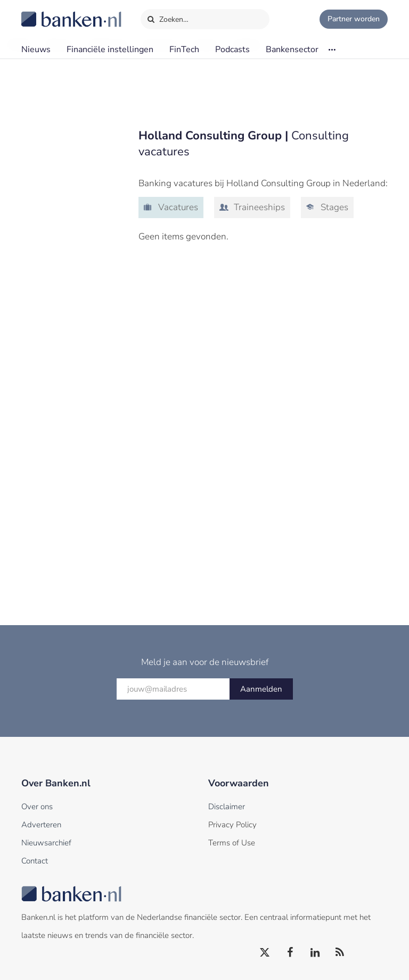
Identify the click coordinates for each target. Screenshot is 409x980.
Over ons (37, 807)
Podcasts (232, 49)
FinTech (184, 49)
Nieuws (36, 49)
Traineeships (258, 207)
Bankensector (292, 49)
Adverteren (41, 825)
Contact (35, 861)
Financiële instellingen (110, 49)
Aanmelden (261, 689)
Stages (333, 207)
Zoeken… (167, 17)
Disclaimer (227, 807)
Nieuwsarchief (46, 843)
